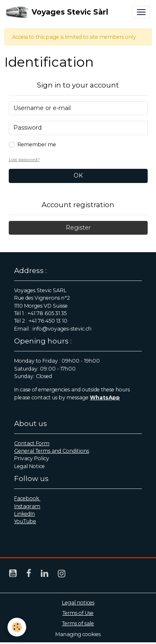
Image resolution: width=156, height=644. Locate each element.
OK (78, 175)
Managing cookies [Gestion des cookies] (78, 634)
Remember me (37, 144)
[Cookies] (17, 627)
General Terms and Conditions (52, 451)
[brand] (57, 12)
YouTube (25, 521)
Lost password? (24, 159)
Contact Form (32, 443)
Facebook (27, 498)
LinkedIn (25, 514)
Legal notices (78, 603)
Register (78, 228)
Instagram (27, 506)
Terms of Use (78, 613)
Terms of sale (78, 623)
